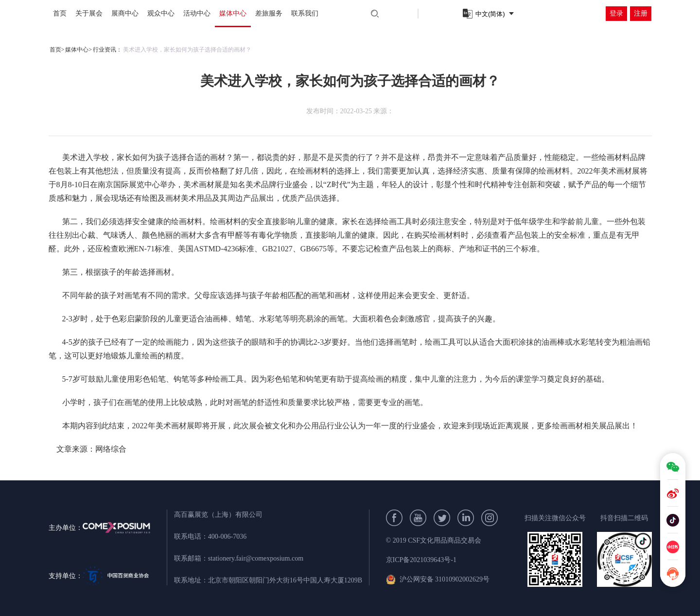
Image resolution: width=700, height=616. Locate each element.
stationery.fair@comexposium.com (256, 558)
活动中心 (197, 13)
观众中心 (161, 13)
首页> (57, 50)
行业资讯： (107, 50)
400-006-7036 (227, 537)
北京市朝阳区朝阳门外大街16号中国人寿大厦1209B (285, 580)
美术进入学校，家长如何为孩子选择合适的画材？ (187, 50)
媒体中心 (233, 13)
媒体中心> (79, 50)
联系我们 (305, 13)
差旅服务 (269, 13)
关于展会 (89, 13)
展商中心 (125, 13)
